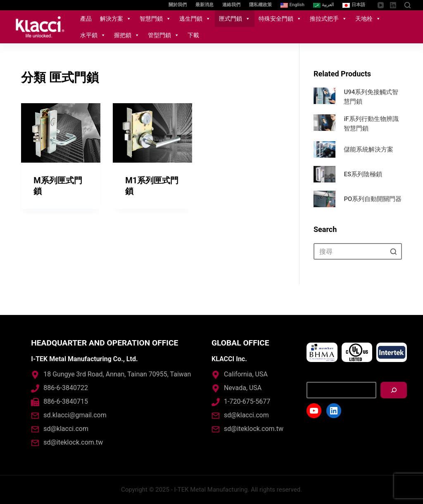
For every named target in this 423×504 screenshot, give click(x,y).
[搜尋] (394, 390)
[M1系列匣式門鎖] (152, 133)
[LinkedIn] (393, 5)
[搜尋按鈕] (394, 251)
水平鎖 (93, 35)
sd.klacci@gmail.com (75, 415)
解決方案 (116, 19)
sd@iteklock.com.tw (73, 442)
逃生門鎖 (195, 19)
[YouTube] (381, 5)
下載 (193, 35)
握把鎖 (127, 35)
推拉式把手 (328, 19)
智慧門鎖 (155, 19)
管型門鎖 (164, 35)
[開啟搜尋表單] (408, 5)
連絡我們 (231, 5)
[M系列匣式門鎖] (61, 133)
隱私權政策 (260, 5)
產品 (86, 19)
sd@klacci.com (66, 429)
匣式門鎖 (235, 19)
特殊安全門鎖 (280, 19)
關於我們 (178, 5)
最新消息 (204, 5)
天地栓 (368, 19)
